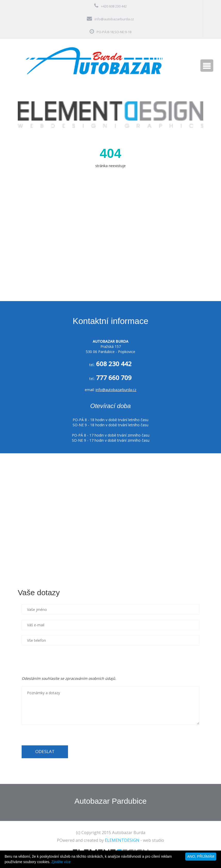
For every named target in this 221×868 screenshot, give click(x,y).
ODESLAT (45, 751)
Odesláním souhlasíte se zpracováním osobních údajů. (69, 678)
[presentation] (61, 661)
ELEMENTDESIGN (122, 840)
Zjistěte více (61, 862)
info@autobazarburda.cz (114, 19)
